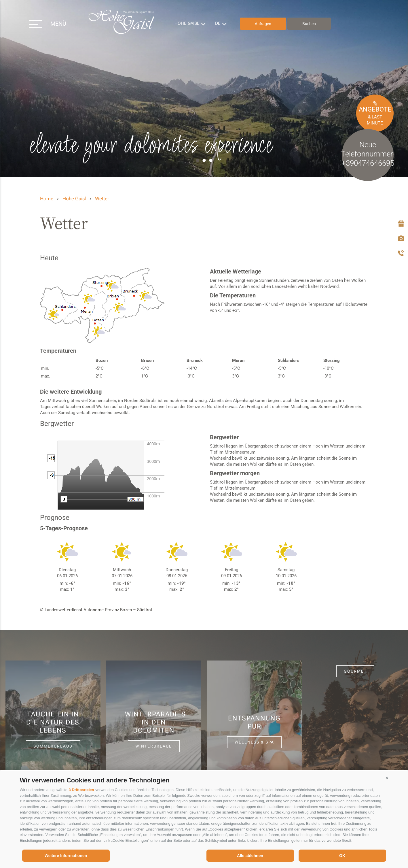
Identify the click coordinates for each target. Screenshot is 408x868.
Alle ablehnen (250, 856)
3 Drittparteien (81, 790)
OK (342, 856)
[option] (204, 88)
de (218, 23)
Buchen (309, 24)
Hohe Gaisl (121, 24)
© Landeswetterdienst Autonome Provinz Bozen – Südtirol (96, 610)
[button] (387, 778)
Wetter (102, 199)
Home (47, 199)
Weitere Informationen (66, 856)
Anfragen (263, 24)
